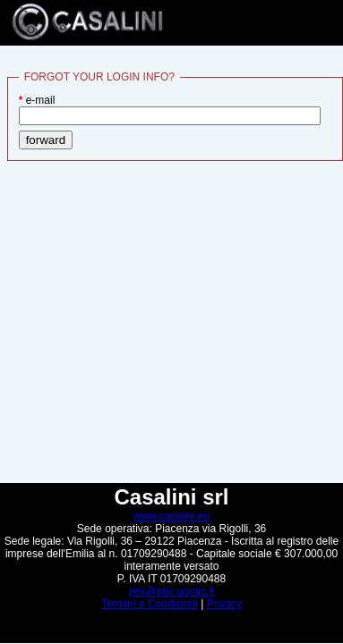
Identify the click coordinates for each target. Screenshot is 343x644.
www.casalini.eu (171, 516)
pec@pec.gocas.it (172, 591)
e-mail (170, 110)
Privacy (224, 604)
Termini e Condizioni (150, 604)
